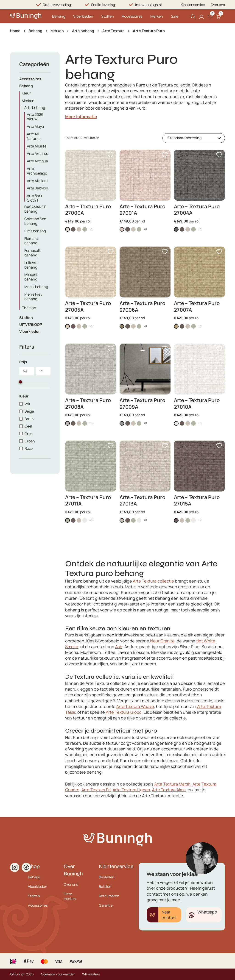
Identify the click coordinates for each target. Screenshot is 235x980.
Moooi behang (36, 287)
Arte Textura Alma (169, 790)
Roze (29, 448)
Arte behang (83, 31)
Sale (175, 16)
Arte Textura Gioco (124, 712)
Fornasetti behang (33, 253)
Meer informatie (81, 117)
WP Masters (91, 974)
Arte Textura (113, 31)
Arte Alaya (35, 126)
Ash (119, 647)
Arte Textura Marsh (172, 784)
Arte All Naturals (34, 136)
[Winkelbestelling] (194, 138)
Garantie (106, 905)
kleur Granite (162, 641)
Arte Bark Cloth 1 (35, 198)
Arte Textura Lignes (131, 790)
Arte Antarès (37, 153)
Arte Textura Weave (135, 706)
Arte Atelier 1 (37, 181)
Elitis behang (35, 231)
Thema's (29, 308)
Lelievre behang (31, 265)
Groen (30, 441)
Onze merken (70, 896)
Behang (59, 16)
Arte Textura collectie (153, 581)
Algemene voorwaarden (58, 974)
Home (15, 31)
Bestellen (107, 877)
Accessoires (132, 16)
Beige (29, 411)
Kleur (26, 93)
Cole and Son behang (35, 221)
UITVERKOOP (31, 325)
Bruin (29, 419)
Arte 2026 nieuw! (35, 117)
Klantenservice (193, 5)
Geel (28, 426)
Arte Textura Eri (96, 790)
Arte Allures (37, 146)
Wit (27, 404)
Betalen (105, 887)
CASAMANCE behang (35, 209)
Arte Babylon (38, 188)
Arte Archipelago (37, 171)
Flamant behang (31, 241)
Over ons (218, 5)
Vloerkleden (83, 16)
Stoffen (108, 16)
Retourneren (109, 896)
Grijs (28, 434)
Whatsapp (207, 912)
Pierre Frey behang (33, 297)
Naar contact (169, 915)
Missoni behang (31, 277)
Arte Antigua (37, 161)
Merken (157, 16)
